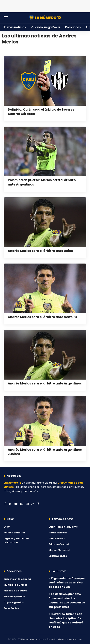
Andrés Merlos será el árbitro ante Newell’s (42, 317)
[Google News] (22, 504)
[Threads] (38, 504)
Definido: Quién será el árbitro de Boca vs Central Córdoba (41, 112)
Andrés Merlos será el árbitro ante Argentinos (45, 383)
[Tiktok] (33, 504)
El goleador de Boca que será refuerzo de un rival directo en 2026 (67, 583)
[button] (7, 18)
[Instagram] (27, 504)
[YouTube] (16, 504)
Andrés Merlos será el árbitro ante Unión (40, 251)
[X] (10, 504)
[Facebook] (5, 504)
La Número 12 (12, 483)
